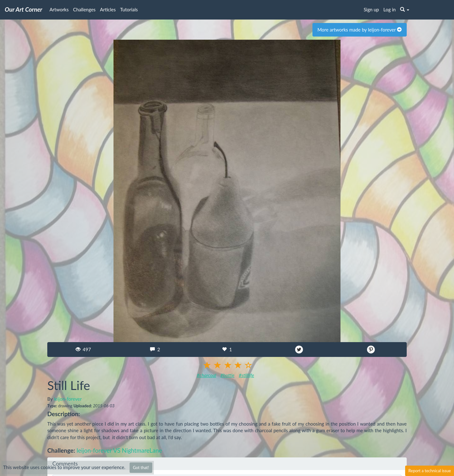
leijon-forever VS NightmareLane (119, 450)
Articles (108, 9)
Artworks (59, 9)
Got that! (141, 467)
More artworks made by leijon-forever (360, 30)
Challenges (84, 9)
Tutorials (129, 9)
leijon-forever (68, 399)
